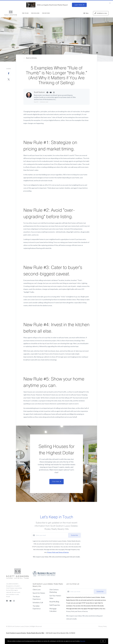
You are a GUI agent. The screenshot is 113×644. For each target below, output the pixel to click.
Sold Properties (55, 605)
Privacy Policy (103, 626)
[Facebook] (7, 601)
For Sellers (35, 13)
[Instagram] (14, 601)
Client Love (37, 590)
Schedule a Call (38, 602)
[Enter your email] (52, 535)
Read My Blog (54, 602)
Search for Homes (39, 593)
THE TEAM (25, 13)
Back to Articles (31, 58)
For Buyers (46, 13)
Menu (86, 13)
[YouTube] (11, 601)
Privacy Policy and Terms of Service (58, 552)
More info (83, 641)
